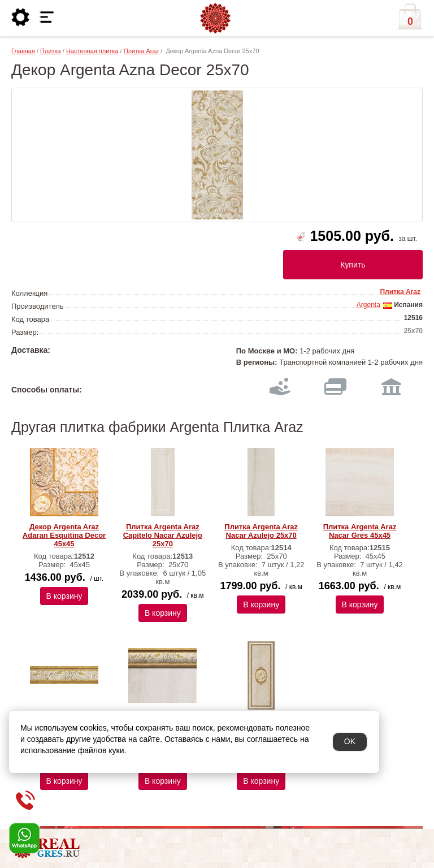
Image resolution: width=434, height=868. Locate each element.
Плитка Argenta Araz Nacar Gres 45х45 (360, 531)
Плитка (51, 51)
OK (350, 741)
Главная (23, 51)
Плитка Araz (141, 51)
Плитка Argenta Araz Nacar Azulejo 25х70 (261, 531)
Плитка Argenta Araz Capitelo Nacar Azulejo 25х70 (163, 535)
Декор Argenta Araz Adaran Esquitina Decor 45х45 (64, 535)
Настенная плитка (92, 51)
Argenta (368, 305)
